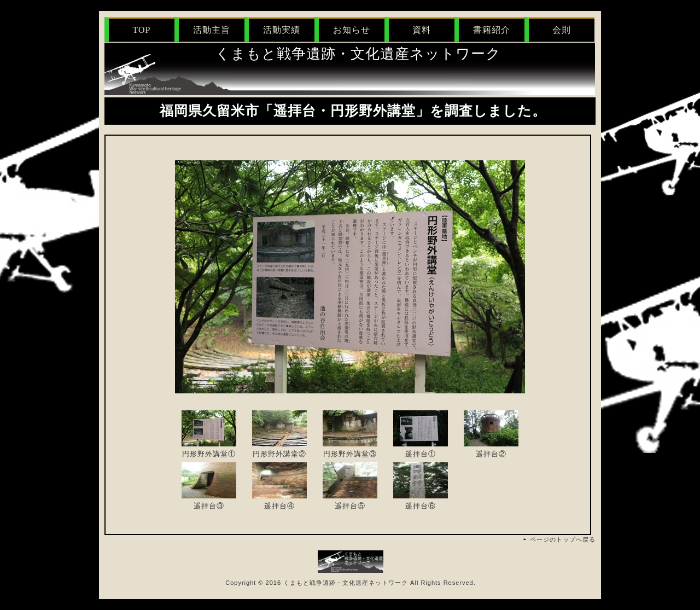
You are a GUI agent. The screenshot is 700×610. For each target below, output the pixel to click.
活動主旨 (212, 30)
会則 (562, 30)
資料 (422, 30)
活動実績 (282, 30)
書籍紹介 (492, 30)
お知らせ (352, 30)
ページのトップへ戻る (563, 539)
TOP (142, 30)
